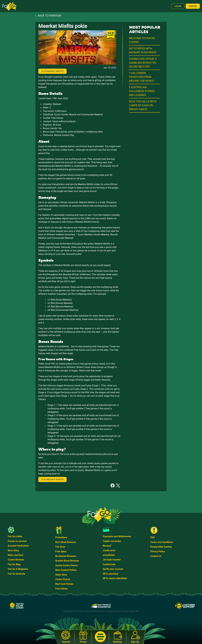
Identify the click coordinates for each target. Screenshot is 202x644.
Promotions (61, 537)
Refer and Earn (16, 555)
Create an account (17, 541)
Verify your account (113, 569)
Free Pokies (61, 589)
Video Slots (61, 575)
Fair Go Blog (14, 564)
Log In (178, 6)
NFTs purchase (111, 574)
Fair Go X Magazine (18, 569)
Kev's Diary (13, 550)
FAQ (152, 537)
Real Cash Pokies (64, 584)
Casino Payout (63, 579)
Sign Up (193, 6)
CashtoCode (109, 564)
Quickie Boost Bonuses (67, 561)
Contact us (156, 556)
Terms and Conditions (162, 542)
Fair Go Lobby (15, 536)
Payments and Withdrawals (117, 536)
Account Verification (18, 546)
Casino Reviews (16, 560)
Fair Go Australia (16, 574)
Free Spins (61, 551)
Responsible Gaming (161, 547)
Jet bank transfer (112, 560)
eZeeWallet (109, 555)
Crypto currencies (112, 541)
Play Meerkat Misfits (52, 71)
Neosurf (107, 546)
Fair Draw (60, 547)
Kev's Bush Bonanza (66, 542)
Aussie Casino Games (67, 565)
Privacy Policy (158, 551)
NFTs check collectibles (115, 578)
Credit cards (109, 550)
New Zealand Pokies (66, 570)
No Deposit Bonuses (66, 556)
